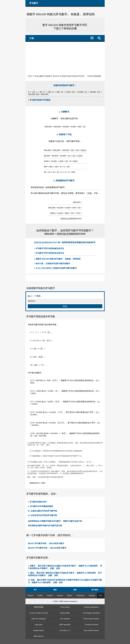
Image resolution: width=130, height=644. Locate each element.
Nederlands (80, 595)
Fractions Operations (91, 607)
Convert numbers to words (39, 613)
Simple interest (39, 630)
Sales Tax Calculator (39, 619)
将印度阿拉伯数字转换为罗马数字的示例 (45, 526)
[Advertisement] (65, 57)
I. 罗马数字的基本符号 (37, 502)
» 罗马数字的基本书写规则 (39, 100)
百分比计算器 (65, 613)
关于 (35, 590)
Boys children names (91, 630)
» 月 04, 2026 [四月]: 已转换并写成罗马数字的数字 (55, 268)
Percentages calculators (91, 613)
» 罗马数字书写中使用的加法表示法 (49, 253)
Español (50, 595)
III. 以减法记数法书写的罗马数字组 (43, 511)
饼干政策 (95, 590)
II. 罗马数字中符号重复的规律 (40, 506)
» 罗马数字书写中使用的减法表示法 (49, 248)
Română (92, 595)
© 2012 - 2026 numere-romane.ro (65, 601)
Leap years (39, 625)
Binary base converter (91, 619)
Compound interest (91, 625)
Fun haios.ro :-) (65, 630)
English (40, 595)
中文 (101, 595)
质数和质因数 (39, 607)
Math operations (65, 625)
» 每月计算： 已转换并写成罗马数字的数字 (52, 263)
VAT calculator (65, 619)
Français (60, 595)
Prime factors (65, 607)
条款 (75, 590)
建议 (55, 590)
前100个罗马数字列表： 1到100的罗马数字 (46, 543)
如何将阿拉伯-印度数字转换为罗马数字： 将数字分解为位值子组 (55, 521)
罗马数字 (34, 3)
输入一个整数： (35, 296)
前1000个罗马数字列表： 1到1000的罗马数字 (47, 548)
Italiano (70, 595)
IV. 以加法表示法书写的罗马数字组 (43, 515)
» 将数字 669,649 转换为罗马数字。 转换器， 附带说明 (57, 259)
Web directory (39, 636)
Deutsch (30, 595)
